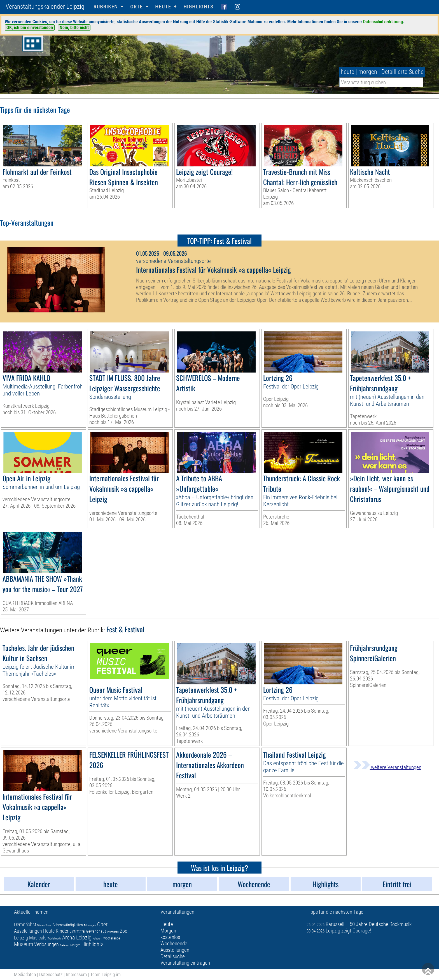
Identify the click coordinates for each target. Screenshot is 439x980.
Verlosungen (46, 944)
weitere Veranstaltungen (387, 767)
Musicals (38, 938)
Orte (136, 7)
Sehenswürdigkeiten (68, 925)
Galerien (65, 945)
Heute (49, 931)
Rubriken (106, 7)
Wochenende (112, 938)
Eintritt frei (77, 931)
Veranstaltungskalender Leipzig (45, 7)
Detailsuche (173, 956)
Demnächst (25, 924)
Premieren (113, 932)
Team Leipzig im (105, 974)
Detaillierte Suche (402, 72)
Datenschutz (51, 974)
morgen (368, 72)
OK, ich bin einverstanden (30, 28)
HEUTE (163, 7)
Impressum (76, 974)
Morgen (75, 945)
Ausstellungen (28, 931)
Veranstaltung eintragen (185, 963)
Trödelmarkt (54, 938)
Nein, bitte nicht (74, 28)
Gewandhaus (96, 931)
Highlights (198, 7)
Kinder (62, 931)
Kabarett (97, 938)
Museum (24, 944)
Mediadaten (25, 974)
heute (347, 72)
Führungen (90, 925)
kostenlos (170, 937)
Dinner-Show (44, 925)
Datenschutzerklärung (383, 22)
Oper (102, 924)
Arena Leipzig (77, 937)
